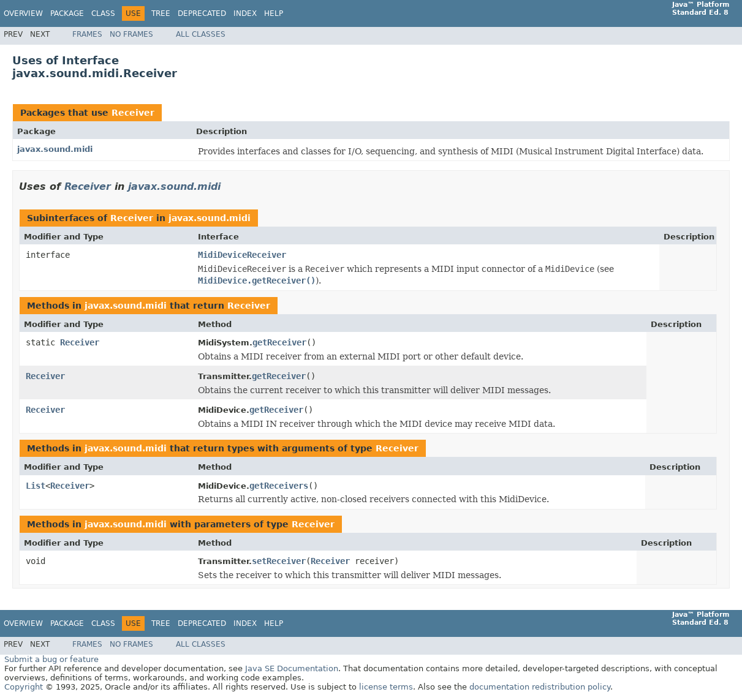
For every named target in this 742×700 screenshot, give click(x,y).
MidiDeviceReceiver (242, 255)
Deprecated (202, 13)
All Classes (201, 34)
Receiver (133, 113)
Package (67, 13)
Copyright (24, 687)
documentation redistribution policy (540, 687)
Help (274, 13)
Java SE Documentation (292, 668)
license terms (386, 687)
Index (245, 13)
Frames (87, 34)
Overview (23, 13)
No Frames (131, 34)
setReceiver (279, 561)
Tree (161, 13)
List (36, 486)
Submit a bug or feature (51, 659)
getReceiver (279, 342)
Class (103, 13)
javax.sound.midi (55, 149)
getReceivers (279, 486)
